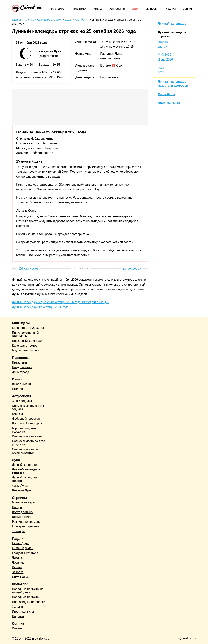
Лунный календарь (172, 24)
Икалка (17, 567)
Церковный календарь (28, 341)
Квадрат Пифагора (25, 553)
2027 (161, 72)
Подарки (18, 616)
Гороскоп (18, 414)
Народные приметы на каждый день (28, 591)
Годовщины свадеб (25, 350)
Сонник (188, 9)
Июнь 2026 (165, 60)
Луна (135, 9)
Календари (57, 9)
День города (21, 372)
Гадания (170, 9)
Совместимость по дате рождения (29, 443)
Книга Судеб (21, 543)
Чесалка (18, 563)
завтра (162, 47)
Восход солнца (22, 512)
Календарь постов (25, 346)
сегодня (163, 42)
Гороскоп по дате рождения (24, 430)
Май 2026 (164, 55)
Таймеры (18, 531)
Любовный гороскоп (26, 419)
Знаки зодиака (22, 401)
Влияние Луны (169, 103)
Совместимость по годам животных (25, 451)
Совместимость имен (27, 436)
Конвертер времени (26, 526)
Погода (17, 507)
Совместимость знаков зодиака (28, 407)
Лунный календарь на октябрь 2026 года (40, 307)
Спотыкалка (20, 577)
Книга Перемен (23, 548)
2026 (161, 68)
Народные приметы (26, 597)
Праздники (79, 9)
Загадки (17, 607)
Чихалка (18, 558)
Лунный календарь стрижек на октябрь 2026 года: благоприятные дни (61, 302)
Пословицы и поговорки (29, 602)
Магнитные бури (23, 502)
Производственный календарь (25, 334)
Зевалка (18, 572)
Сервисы (151, 9)
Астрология (117, 9)
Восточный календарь (27, 423)
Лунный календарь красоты (25, 479)
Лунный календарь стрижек (26, 471)
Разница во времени (26, 522)
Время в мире (22, 517)
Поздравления (22, 367)
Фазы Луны (166, 94)
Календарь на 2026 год (28, 328)
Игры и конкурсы (24, 611)
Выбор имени (21, 384)
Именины (19, 389)
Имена (98, 9)
